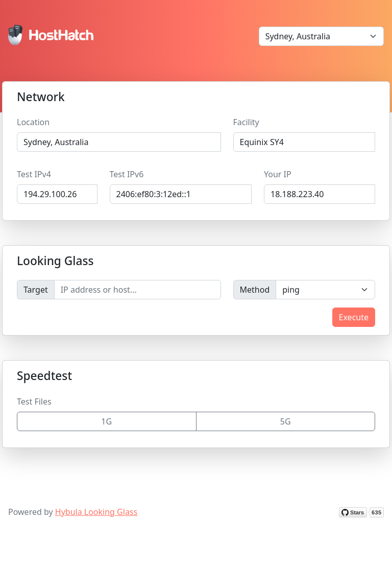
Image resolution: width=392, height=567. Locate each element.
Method (255, 290)
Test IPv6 (127, 174)
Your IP (278, 174)
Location (33, 122)
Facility (246, 122)
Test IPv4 (34, 174)
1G (106, 421)
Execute (354, 317)
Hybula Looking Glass (96, 512)
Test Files (34, 401)
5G (286, 421)
